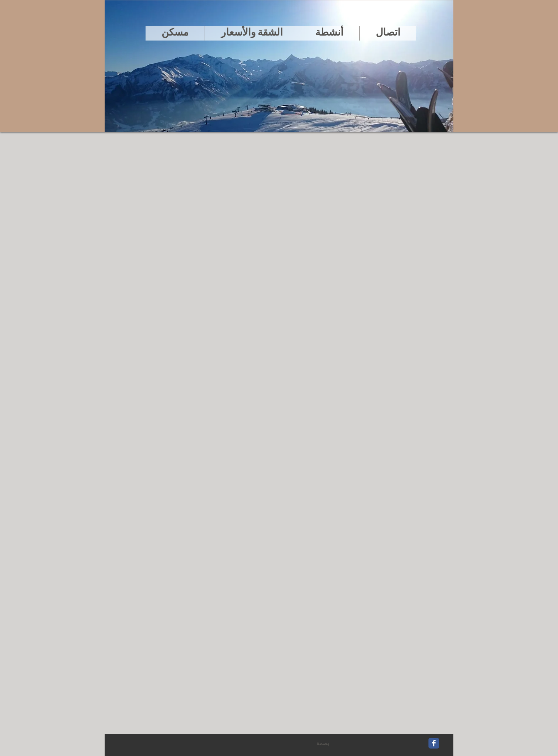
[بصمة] (323, 744)
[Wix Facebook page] (434, 743)
